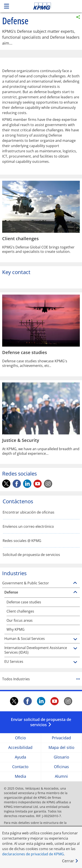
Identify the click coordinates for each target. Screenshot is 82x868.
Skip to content (50, 6)
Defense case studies (24, 602)
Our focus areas (20, 621)
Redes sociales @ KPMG (22, 541)
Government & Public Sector (26, 583)
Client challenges (20, 611)
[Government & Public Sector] (75, 583)
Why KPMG (16, 629)
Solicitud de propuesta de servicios (31, 555)
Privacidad (61, 738)
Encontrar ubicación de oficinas (28, 512)
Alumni (61, 777)
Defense (11, 592)
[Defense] (75, 592)
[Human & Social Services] (75, 639)
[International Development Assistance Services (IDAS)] (75, 649)
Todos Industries (41, 679)
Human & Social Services (25, 639)
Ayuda (20, 757)
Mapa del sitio (61, 748)
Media (20, 777)
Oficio (20, 738)
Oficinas (61, 767)
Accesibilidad (20, 748)
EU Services (14, 662)
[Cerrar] (70, 861)
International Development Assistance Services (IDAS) (36, 650)
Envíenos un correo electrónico (28, 527)
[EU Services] (75, 662)
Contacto (20, 767)
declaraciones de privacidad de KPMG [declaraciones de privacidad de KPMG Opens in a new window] (33, 854)
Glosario (61, 757)
